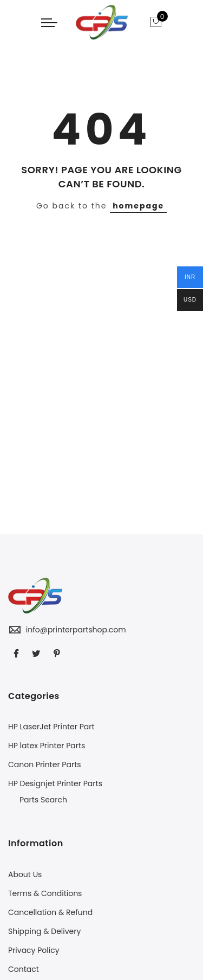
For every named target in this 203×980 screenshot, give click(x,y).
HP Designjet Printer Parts (55, 783)
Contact (24, 969)
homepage (138, 206)
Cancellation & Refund (50, 912)
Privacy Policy (34, 950)
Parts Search (43, 800)
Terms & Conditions (45, 893)
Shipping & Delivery (44, 931)
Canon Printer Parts (45, 765)
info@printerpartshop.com (76, 630)
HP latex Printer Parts (47, 746)
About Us (25, 874)
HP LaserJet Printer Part (51, 727)
